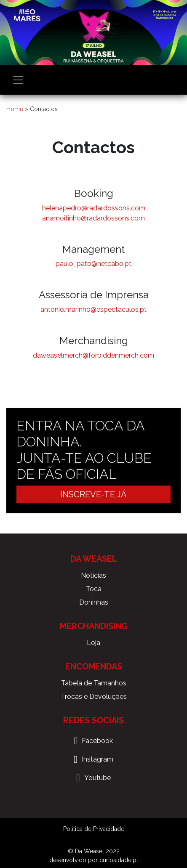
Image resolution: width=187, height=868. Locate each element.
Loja (93, 643)
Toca (94, 589)
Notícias (93, 575)
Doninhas (94, 602)
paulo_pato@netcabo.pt (93, 264)
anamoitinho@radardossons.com (93, 218)
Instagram (98, 759)
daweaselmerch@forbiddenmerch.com (93, 355)
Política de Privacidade (94, 829)
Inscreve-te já (93, 494)
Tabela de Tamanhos (94, 683)
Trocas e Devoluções (94, 697)
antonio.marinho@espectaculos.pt (93, 309)
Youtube (98, 778)
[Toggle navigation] (18, 80)
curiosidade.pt (119, 860)
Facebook (97, 741)
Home (15, 109)
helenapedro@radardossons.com (94, 208)
